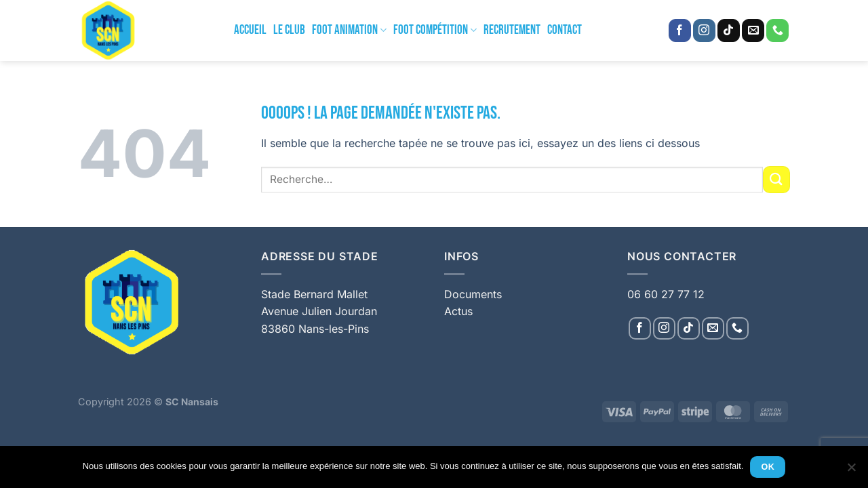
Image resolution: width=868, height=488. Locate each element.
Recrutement (512, 30)
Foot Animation (349, 30)
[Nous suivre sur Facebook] (680, 30)
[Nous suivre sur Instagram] (704, 30)
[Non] (851, 471)
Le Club (289, 30)
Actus (458, 311)
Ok (768, 467)
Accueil (250, 30)
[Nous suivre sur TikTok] (729, 30)
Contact (565, 30)
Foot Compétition (435, 30)
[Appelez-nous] (777, 30)
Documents (473, 294)
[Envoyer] (776, 179)
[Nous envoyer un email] (753, 30)
